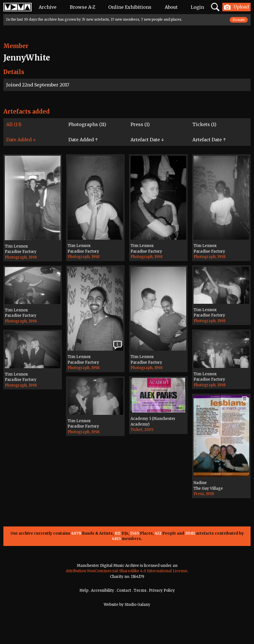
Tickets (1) (204, 124)
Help (84, 590)
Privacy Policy (162, 590)
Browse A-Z (83, 7)
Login (197, 7)
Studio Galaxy (137, 605)
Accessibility (103, 590)
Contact (124, 590)
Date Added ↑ (83, 140)
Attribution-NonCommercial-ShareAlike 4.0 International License (127, 571)
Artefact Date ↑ (209, 140)
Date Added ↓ (21, 140)
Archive (48, 7)
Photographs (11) (87, 124)
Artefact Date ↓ (147, 140)
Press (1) (140, 124)
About (171, 7)
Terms (140, 590)
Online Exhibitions (130, 7)
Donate (239, 20)
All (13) (14, 124)
